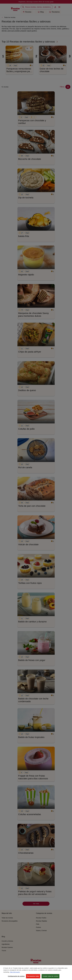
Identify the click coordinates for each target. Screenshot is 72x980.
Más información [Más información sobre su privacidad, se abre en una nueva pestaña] (15, 974)
